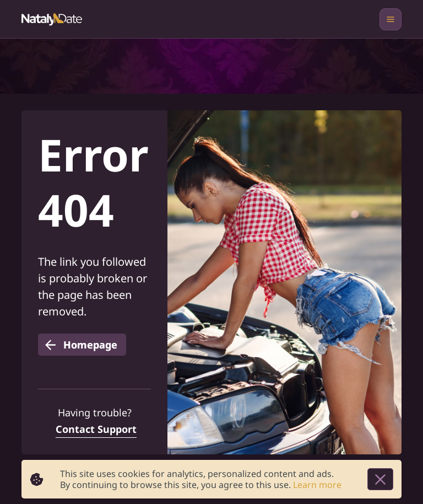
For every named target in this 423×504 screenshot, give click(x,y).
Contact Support (96, 429)
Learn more (317, 485)
